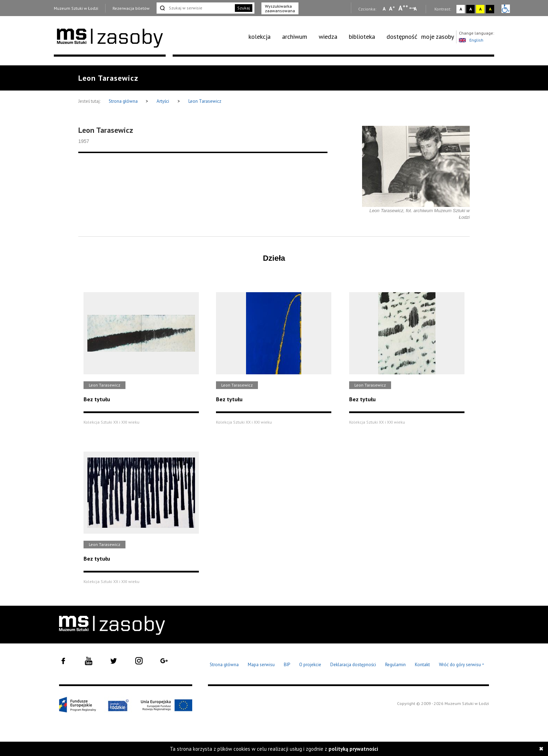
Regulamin (395, 665)
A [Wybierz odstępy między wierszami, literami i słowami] (416, 9)
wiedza (328, 37)
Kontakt (422, 665)
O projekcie (310, 665)
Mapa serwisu (261, 665)
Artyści (163, 101)
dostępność (402, 37)
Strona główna (124, 101)
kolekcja (259, 37)
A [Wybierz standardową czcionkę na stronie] (392, 8)
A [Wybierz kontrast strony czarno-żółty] (490, 9)
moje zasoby (438, 37)
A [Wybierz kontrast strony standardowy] (461, 9)
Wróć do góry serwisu (462, 665)
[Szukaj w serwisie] (195, 8)
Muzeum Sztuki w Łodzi (76, 8)
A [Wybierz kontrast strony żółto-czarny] (480, 9)
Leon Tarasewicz (205, 101)
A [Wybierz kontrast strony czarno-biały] (471, 9)
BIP (287, 665)
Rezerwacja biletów (131, 8)
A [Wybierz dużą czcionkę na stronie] (403, 8)
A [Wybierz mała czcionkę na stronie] (384, 9)
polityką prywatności (353, 749)
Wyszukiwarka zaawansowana (280, 8)
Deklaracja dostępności (353, 665)
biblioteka (362, 37)
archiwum (295, 37)
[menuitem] (263, 37)
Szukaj (244, 8)
